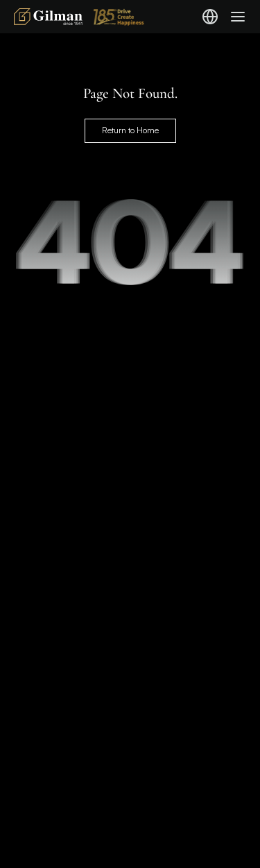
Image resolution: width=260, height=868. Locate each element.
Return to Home (130, 130)
